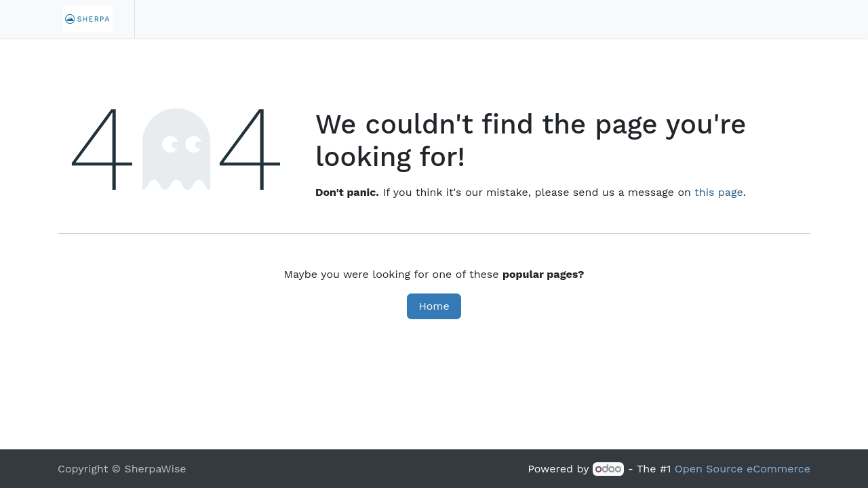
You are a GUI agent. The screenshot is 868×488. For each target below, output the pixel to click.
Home (434, 306)
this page (719, 192)
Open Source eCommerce (743, 469)
